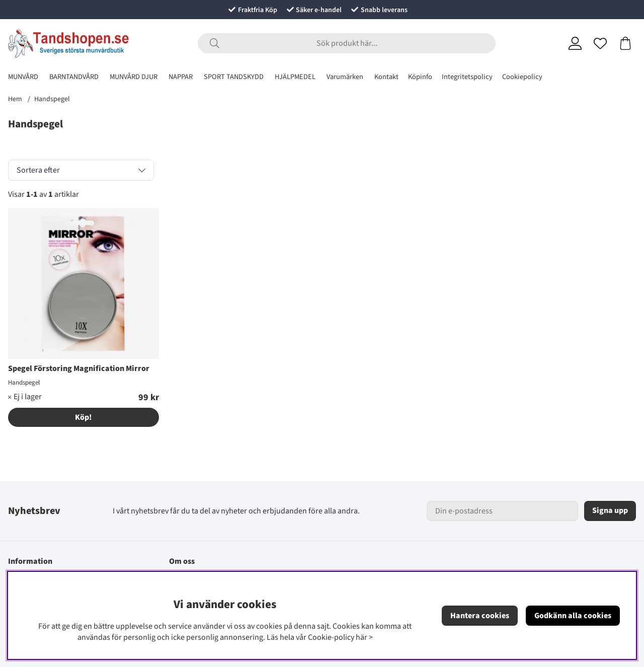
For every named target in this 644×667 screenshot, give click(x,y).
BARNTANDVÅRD (74, 77)
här (361, 637)
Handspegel (52, 99)
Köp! (84, 417)
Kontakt (386, 77)
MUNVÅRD (23, 77)
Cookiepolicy (522, 77)
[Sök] (347, 43)
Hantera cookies (480, 616)
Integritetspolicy (467, 77)
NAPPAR (181, 77)
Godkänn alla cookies (573, 616)
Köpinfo (420, 77)
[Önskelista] (600, 43)
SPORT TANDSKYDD (234, 77)
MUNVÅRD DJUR (134, 77)
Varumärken (345, 77)
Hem (15, 99)
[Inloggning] (575, 43)
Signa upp (610, 510)
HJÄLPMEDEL (295, 77)
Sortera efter (38, 170)
